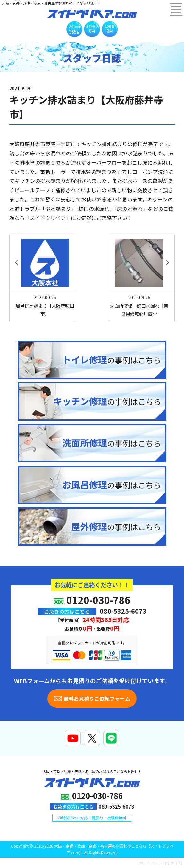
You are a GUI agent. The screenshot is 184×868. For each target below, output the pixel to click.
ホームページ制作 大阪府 (161, 863)
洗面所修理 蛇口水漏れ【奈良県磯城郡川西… (139, 305)
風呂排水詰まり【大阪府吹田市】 (45, 305)
